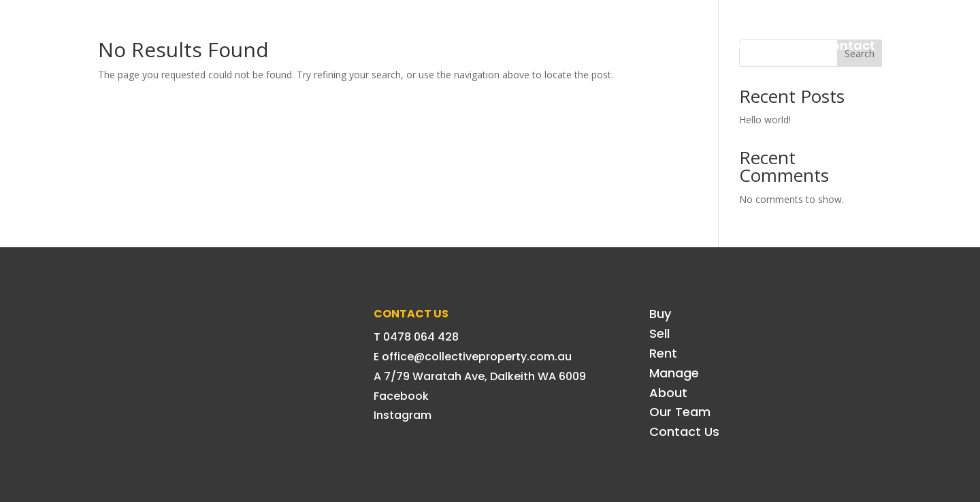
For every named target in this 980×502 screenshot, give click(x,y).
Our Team (762, 45)
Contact (849, 45)
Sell (468, 45)
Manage (591, 45)
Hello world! (765, 120)
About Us (674, 45)
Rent (521, 45)
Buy (416, 45)
